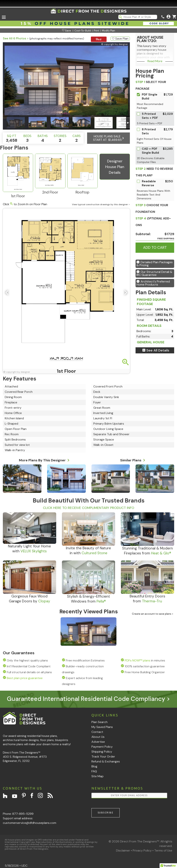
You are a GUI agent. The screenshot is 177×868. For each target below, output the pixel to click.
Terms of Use (163, 850)
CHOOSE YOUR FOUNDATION (152, 208)
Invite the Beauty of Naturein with (88, 551)
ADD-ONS (153, 222)
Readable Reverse (149, 183)
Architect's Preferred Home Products (153, 283)
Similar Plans (133, 460)
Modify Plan (108, 31)
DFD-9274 (10, 489)
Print (96, 31)
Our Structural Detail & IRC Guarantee (154, 273)
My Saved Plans (102, 727)
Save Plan (120, 39)
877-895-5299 (23, 814)
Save (66, 31)
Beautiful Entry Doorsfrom (147, 599)
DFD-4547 (54, 489)
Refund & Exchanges (106, 761)
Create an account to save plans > (153, 614)
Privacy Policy (142, 850)
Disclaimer (123, 850)
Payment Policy (102, 747)
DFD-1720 (68, 643)
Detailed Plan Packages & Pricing (155, 264)
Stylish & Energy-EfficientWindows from (88, 599)
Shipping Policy (102, 752)
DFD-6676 (143, 489)
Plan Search (99, 722)
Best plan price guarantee (25, 678)
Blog (94, 766)
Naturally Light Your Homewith (29, 549)
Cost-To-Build (83, 31)
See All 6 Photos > (16, 38)
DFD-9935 (99, 489)
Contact (97, 732)
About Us (98, 737)
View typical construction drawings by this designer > (101, 204)
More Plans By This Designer (44, 460)
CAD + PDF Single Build (150, 151)
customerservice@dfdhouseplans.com (30, 823)
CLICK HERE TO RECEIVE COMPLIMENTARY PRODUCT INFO (89, 508)
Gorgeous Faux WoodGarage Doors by (30, 599)
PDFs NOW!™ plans (138, 660)
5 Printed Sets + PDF (150, 116)
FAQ (94, 771)
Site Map (97, 776)
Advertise (98, 742)
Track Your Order (103, 756)
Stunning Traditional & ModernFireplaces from (147, 551)
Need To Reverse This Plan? (154, 172)
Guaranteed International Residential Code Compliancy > (88, 699)
